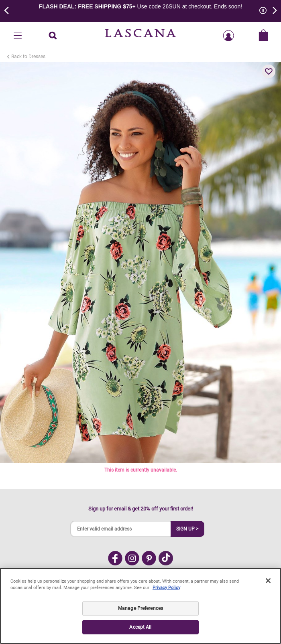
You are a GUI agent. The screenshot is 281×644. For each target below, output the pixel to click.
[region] (140, 606)
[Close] (268, 581)
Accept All (140, 627)
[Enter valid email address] (121, 529)
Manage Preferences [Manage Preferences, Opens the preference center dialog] (140, 608)
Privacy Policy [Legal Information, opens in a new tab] (166, 588)
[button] (269, 71)
